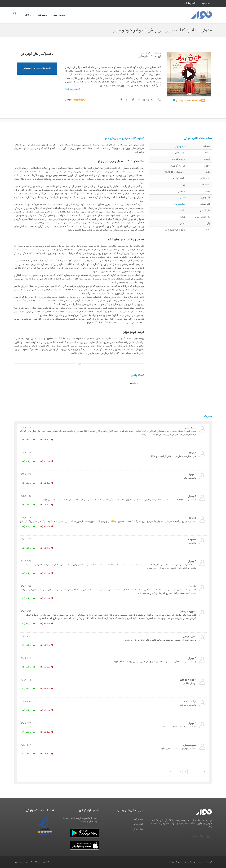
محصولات (42, 15)
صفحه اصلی (58, 15)
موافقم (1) (29, 624)
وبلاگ (27, 15)
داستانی (136, 383)
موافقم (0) (29, 440)
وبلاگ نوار (139, 830)
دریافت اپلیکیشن (191, 3)
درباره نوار (206, 3)
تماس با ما (139, 825)
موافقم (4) (29, 573)
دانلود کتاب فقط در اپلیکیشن (37, 68)
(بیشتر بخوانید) (72, 89)
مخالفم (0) (47, 440)
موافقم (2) (29, 599)
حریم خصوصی (22, 862)
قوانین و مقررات (42, 862)
